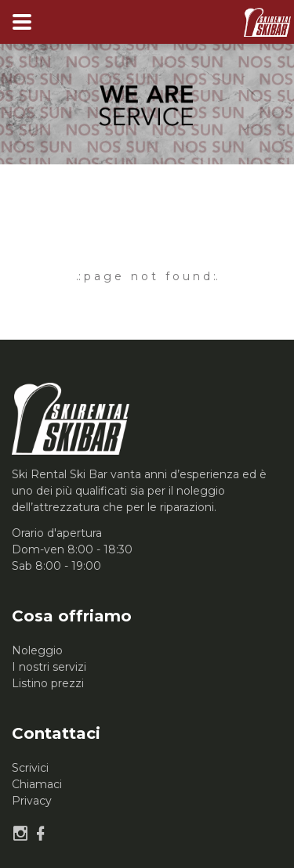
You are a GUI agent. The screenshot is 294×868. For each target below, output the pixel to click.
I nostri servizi (49, 667)
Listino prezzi (48, 683)
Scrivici (30, 768)
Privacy (32, 801)
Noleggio (37, 650)
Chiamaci (37, 784)
